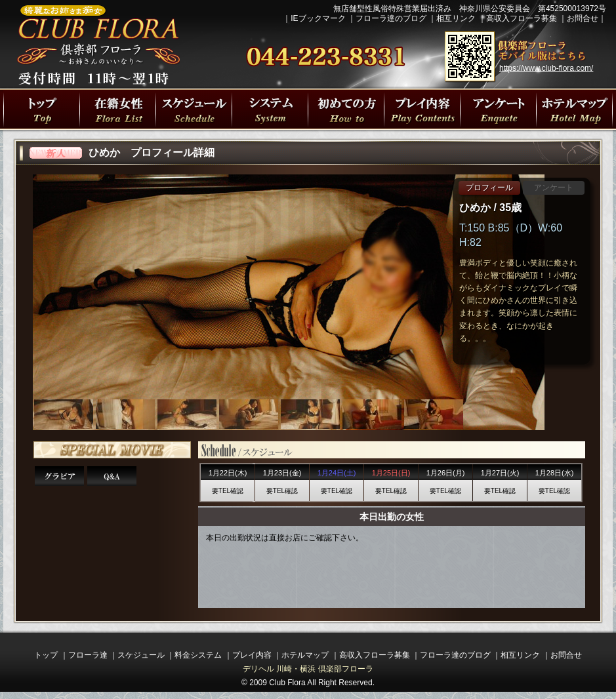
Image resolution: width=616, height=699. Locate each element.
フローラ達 (117, 109)
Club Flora (287, 683)
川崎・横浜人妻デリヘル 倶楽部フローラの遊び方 (498, 109)
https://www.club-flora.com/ (546, 68)
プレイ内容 (422, 109)
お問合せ (583, 18)
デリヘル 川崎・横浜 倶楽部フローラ (308, 669)
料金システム (198, 655)
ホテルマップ (305, 655)
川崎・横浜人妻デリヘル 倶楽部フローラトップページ (41, 109)
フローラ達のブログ (391, 18)
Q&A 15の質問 (112, 476)
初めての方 (346, 109)
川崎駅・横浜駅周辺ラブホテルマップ (574, 109)
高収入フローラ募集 (522, 18)
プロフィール (489, 188)
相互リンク (456, 18)
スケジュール (141, 655)
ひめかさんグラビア (59, 476)
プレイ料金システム (270, 109)
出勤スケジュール (194, 109)
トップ (46, 655)
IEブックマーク (318, 18)
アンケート (554, 188)
